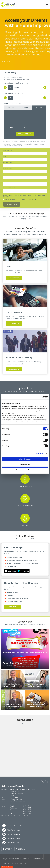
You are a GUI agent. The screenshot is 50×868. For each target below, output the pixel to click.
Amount (3, 174)
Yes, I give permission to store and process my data (20, 199)
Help (4, 863)
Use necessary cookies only (25, 470)
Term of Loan (14, 93)
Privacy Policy (23, 863)
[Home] (7, 5)
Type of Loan (9, 73)
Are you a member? (3, 187)
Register (13, 607)
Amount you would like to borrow (16, 83)
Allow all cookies (25, 459)
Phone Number (3, 162)
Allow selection (25, 464)
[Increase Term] (45, 98)
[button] (42, 782)
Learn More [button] (14, 278)
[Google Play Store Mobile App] (23, 571)
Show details (40, 453)
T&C (8, 863)
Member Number (3, 150)
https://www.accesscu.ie (18, 801)
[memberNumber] (25, 153)
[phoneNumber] (25, 166)
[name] (25, 160)
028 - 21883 (14, 797)
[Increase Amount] (45, 87)
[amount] (25, 178)
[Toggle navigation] (47, 5)
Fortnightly (25, 108)
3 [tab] (6, 62)
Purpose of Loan (3, 180)
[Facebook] (12, 826)
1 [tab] (2, 62)
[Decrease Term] (5, 98)
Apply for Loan (25, 134)
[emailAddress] (25, 172)
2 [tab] (4, 62)
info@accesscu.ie (16, 799)
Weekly (11, 108)
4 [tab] (8, 62)
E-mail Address (3, 168)
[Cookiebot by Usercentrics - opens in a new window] (40, 397)
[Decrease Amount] (5, 87)
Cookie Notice (15, 863)
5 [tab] (10, 62)
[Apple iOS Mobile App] (11, 571)
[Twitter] (11, 830)
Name (3, 156)
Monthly (39, 108)
